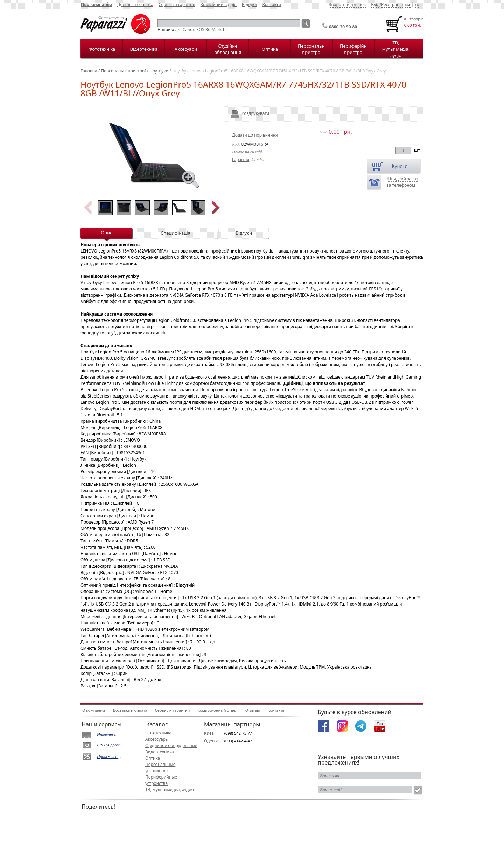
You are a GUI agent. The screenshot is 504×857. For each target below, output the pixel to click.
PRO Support (108, 745)
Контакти (271, 4)
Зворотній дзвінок (348, 4)
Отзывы (253, 710)
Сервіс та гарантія (177, 4)
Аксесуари (186, 49)
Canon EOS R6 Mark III (205, 30)
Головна (89, 71)
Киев (209, 733)
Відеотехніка (144, 49)
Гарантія (241, 160)
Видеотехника (160, 752)
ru (417, 4)
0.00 (408, 25)
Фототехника (158, 733)
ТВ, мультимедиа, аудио (170, 790)
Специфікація (176, 233)
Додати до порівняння (255, 135)
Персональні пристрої (312, 49)
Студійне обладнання (228, 49)
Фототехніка (102, 49)
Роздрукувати (246, 113)
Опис (106, 233)
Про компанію (96, 4)
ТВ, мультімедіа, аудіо (396, 49)
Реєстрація (392, 4)
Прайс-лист (108, 756)
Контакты (276, 710)
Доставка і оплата (135, 4)
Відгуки (249, 4)
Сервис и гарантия (173, 710)
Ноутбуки (159, 71)
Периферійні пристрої (354, 49)
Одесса (211, 741)
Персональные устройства (160, 768)
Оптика (270, 49)
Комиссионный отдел (217, 710)
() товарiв (414, 19)
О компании (94, 710)
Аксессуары (157, 739)
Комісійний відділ (219, 4)
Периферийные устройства (161, 780)
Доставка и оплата (130, 710)
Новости (105, 735)
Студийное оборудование (171, 745)
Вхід (375, 4)
